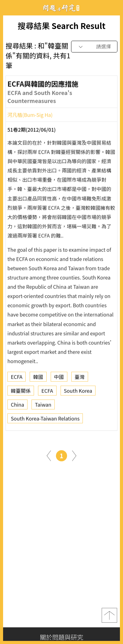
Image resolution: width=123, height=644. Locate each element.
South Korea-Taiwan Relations (45, 420)
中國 (59, 378)
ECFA (17, 378)
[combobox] (94, 47)
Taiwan (43, 406)
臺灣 (80, 378)
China (17, 406)
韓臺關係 (21, 392)
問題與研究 (61, 8)
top (109, 615)
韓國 (38, 378)
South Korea (78, 392)
